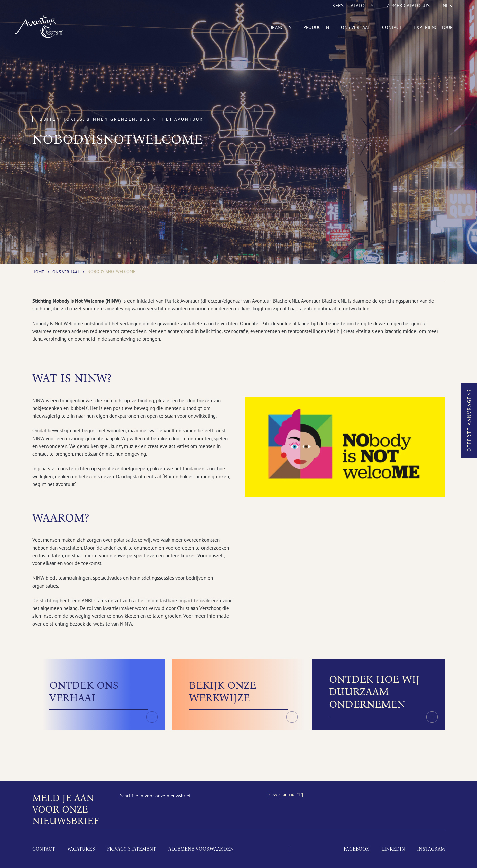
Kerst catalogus (353, 6)
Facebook (357, 849)
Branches (280, 27)
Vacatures (81, 849)
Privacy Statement (132, 849)
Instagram (431, 849)
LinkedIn (393, 849)
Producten (316, 27)
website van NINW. (113, 624)
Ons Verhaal (356, 27)
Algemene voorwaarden (201, 849)
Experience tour (433, 27)
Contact (392, 27)
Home (38, 272)
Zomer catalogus (408, 6)
